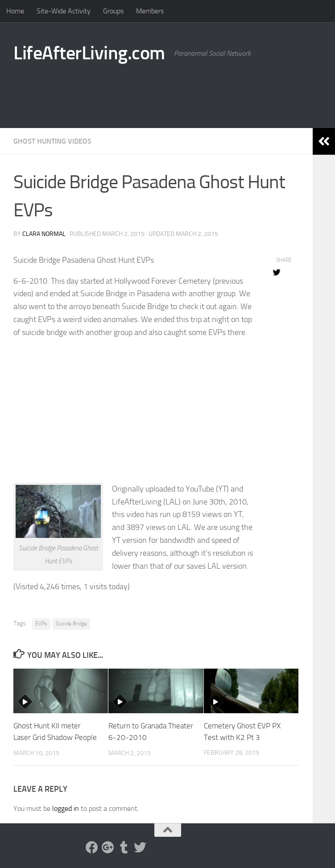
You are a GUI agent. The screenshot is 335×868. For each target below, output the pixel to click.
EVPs (41, 624)
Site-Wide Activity (64, 11)
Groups (113, 11)
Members (150, 11)
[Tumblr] (124, 847)
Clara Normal (44, 234)
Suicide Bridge (71, 624)
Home (15, 11)
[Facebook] (92, 847)
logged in (66, 808)
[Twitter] (140, 847)
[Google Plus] (108, 847)
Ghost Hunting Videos (52, 141)
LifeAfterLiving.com (89, 53)
